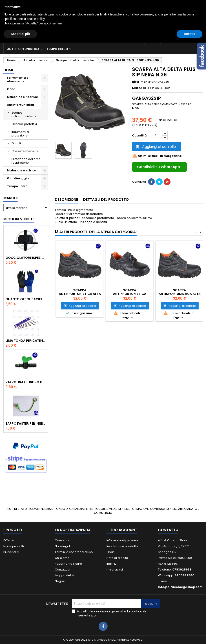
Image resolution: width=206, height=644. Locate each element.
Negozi (60, 581)
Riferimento (141, 82)
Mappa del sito (66, 575)
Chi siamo (62, 558)
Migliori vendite (19, 219)
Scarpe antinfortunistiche (24, 114)
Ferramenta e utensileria (40, 39)
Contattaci (62, 569)
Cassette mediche (25, 151)
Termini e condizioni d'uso (74, 552)
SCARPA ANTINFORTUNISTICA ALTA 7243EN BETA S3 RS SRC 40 (80, 294)
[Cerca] (103, 21)
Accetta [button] (189, 635)
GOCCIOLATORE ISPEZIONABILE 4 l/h (26, 258)
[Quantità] (156, 136)
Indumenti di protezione (20, 134)
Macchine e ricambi (84, 39)
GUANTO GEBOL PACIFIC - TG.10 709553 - (26, 299)
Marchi (10, 198)
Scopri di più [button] (20, 635)
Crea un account (190, 4)
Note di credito (117, 558)
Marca (137, 88)
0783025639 (45, 4)
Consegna (63, 540)
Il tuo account (122, 530)
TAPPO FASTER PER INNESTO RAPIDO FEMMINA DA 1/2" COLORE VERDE (26, 424)
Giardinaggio (176, 39)
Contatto (10, 4)
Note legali (63, 546)
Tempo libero (57, 49)
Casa (153, 39)
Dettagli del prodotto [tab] (106, 200)
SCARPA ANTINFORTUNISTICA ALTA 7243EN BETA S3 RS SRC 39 (180, 294)
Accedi (169, 4)
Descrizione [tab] (66, 200)
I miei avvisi (115, 569)
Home (9, 70)
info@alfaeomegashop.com (180, 587)
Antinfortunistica (23, 49)
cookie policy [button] (36, 620)
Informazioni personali (123, 540)
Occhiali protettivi (24, 124)
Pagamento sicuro (68, 564)
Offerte (9, 540)
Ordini (111, 552)
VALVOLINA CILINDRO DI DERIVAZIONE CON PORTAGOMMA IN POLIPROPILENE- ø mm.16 (26, 382)
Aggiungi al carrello (156, 147)
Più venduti (11, 552)
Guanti (16, 143)
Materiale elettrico (124, 39)
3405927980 (84, 4)
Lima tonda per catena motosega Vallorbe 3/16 (26, 341)
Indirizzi (112, 564)
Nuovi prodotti (14, 546)
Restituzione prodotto (122, 546)
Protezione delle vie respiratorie (26, 161)
